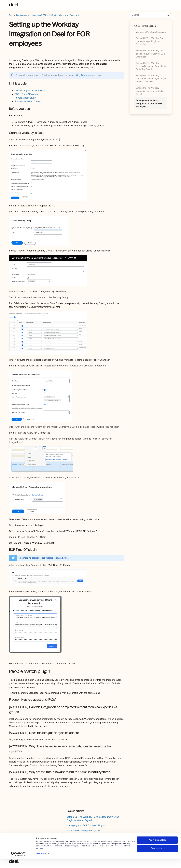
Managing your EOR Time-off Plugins (86, 825)
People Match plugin (26, 98)
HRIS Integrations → (58, 15)
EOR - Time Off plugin (27, 94)
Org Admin (82, 75)
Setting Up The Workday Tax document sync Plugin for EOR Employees (150, 54)
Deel (11, 15)
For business (22, 15)
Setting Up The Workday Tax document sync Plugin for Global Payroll (149, 41)
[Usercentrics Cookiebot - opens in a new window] (18, 863)
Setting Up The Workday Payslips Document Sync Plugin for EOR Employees (151, 79)
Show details (41, 863)
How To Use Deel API (78, 841)
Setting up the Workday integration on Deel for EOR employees (149, 103)
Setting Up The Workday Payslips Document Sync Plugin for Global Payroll (151, 66)
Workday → (74, 15)
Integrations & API (38, 15)
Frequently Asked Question (29, 101)
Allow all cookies (157, 849)
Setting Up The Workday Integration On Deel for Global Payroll (150, 91)
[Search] (151, 15)
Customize (158, 858)
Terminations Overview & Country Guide (88, 836)
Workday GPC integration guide (151, 32)
